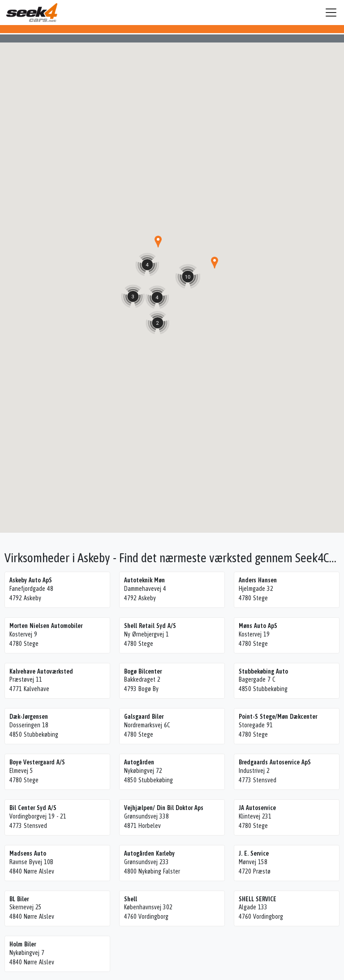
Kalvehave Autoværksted (41, 671)
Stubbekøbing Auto (263, 671)
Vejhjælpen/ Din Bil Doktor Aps (164, 808)
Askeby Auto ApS (31, 580)
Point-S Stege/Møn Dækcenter (278, 717)
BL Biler (19, 899)
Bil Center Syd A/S (33, 808)
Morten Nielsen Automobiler (46, 626)
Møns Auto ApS (258, 626)
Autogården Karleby (149, 853)
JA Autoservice (257, 808)
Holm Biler (23, 944)
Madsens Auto (28, 853)
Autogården (139, 762)
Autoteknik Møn (144, 580)
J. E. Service (254, 853)
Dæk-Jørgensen (29, 717)
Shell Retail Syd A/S (150, 626)
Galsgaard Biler (144, 717)
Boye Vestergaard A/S (37, 762)
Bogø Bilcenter (143, 671)
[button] (215, 263)
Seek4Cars (32, 13)
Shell (131, 899)
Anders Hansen (258, 580)
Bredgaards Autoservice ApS (275, 762)
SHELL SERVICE (258, 899)
